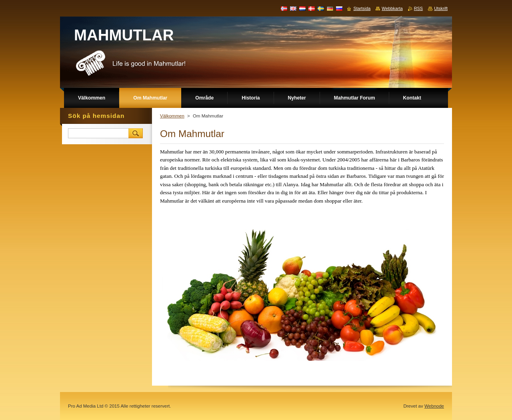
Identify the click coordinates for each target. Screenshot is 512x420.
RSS (418, 8)
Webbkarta (392, 8)
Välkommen (172, 116)
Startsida (362, 8)
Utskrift (441, 8)
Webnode (434, 406)
